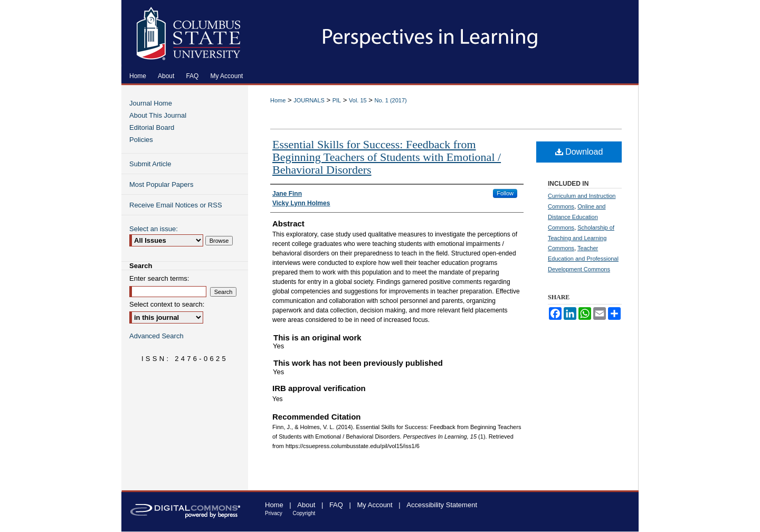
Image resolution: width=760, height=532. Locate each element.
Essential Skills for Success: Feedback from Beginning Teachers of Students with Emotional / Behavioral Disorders (387, 157)
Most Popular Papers (161, 184)
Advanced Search (156, 336)
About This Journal (158, 115)
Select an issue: (154, 229)
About (306, 505)
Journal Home (151, 103)
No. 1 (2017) (391, 100)
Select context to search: (167, 304)
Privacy (274, 513)
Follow (505, 193)
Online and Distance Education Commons (577, 217)
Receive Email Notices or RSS (176, 205)
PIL (337, 100)
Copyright (304, 513)
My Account (375, 505)
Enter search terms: (159, 278)
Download (579, 152)
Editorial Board (152, 127)
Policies (141, 140)
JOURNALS (309, 100)
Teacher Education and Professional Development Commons (583, 259)
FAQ (336, 505)
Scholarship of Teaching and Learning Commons (581, 238)
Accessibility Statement (442, 505)
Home (278, 100)
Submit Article (150, 164)
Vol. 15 (358, 100)
